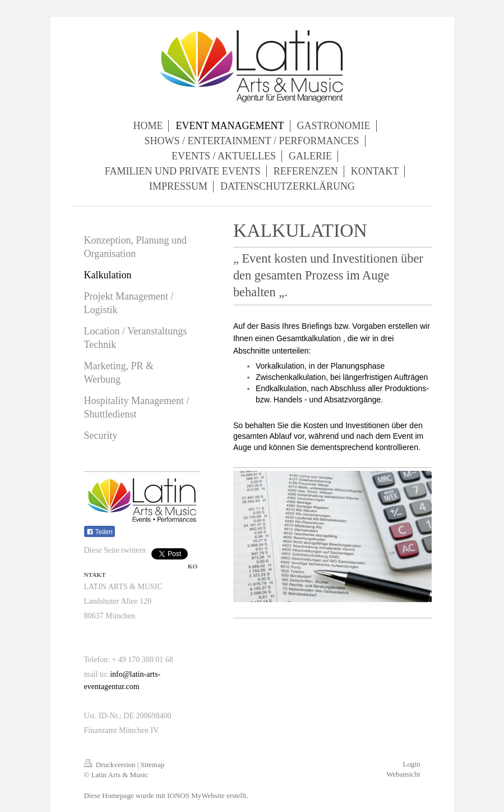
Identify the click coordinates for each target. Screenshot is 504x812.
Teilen (100, 532)
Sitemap (153, 765)
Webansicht (403, 774)
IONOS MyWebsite (196, 795)
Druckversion (111, 765)
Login (411, 764)
